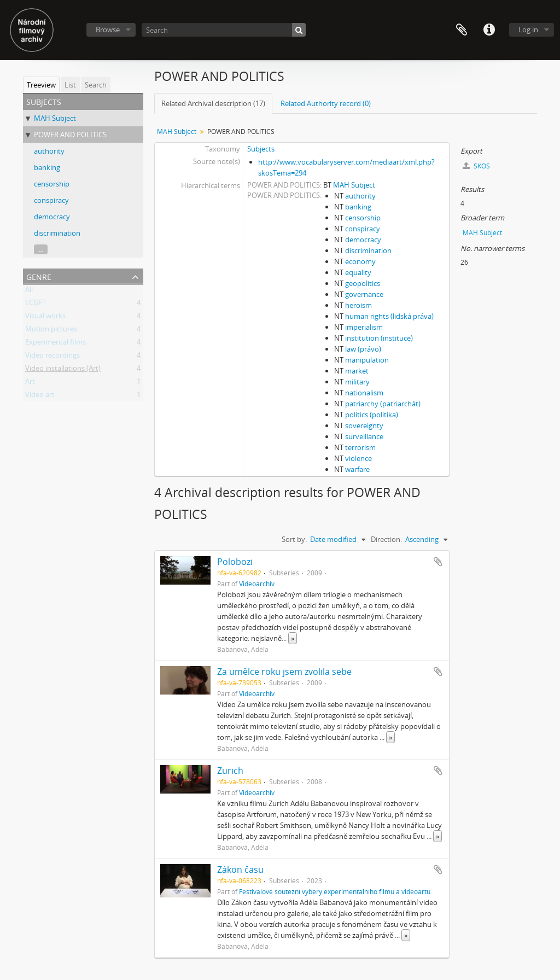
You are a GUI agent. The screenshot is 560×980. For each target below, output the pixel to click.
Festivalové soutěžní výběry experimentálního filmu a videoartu (335, 891)
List (70, 85)
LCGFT (36, 305)
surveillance (364, 436)
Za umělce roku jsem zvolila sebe (284, 672)
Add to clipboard (438, 562)
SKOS (476, 166)
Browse (108, 30)
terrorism (360, 447)
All (29, 291)
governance (364, 294)
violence (358, 458)
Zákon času (240, 870)
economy (360, 261)
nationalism (364, 393)
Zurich (230, 771)
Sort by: (294, 539)
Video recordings (52, 357)
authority (49, 151)
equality (358, 272)
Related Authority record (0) (326, 103)
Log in (528, 30)
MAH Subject (55, 118)
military (357, 382)
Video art (40, 396)
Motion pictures (51, 331)
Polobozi (235, 562)
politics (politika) (372, 415)
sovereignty (364, 425)
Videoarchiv (257, 584)
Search (96, 85)
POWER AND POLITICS (70, 135)
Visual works (45, 318)
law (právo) (363, 349)
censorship (52, 184)
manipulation (367, 360)
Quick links (489, 30)
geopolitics (363, 283)
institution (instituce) (379, 338)
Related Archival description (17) (213, 103)
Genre (39, 276)
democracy (52, 217)
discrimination (57, 233)
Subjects (261, 149)
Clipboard (462, 30)
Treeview (41, 85)
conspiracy (51, 200)
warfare (357, 469)
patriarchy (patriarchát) (383, 404)
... (41, 249)
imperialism (364, 327)
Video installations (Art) (63, 370)
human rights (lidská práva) (389, 316)
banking (47, 167)
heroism (358, 305)
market (357, 371)
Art (30, 383)
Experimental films (56, 344)
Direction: (386, 539)
